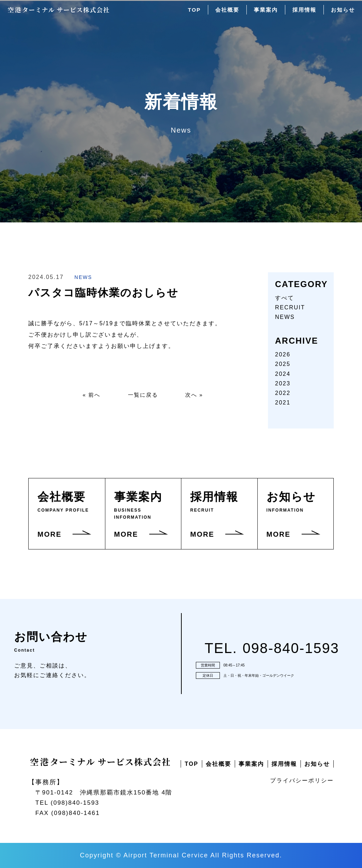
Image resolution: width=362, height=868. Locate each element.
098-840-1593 (291, 648)
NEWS (83, 277)
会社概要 (222, 14)
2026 (283, 354)
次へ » (196, 395)
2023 (283, 383)
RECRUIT (290, 307)
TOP (188, 14)
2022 (283, 393)
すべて (285, 298)
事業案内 (262, 14)
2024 (283, 374)
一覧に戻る (143, 395)
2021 (283, 403)
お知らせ (342, 14)
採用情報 (302, 14)
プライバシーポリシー (302, 780)
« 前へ (89, 395)
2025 (283, 364)
